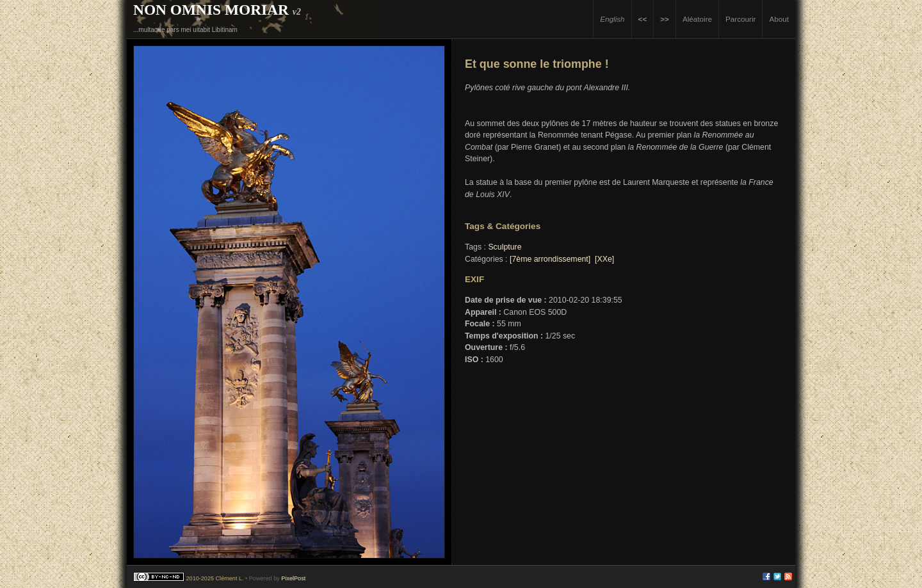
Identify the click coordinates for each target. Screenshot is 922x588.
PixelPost (293, 578)
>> (665, 19)
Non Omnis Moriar (211, 10)
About (779, 19)
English (612, 19)
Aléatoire (697, 19)
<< (643, 19)
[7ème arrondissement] (550, 259)
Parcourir (740, 19)
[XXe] (604, 259)
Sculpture (505, 247)
